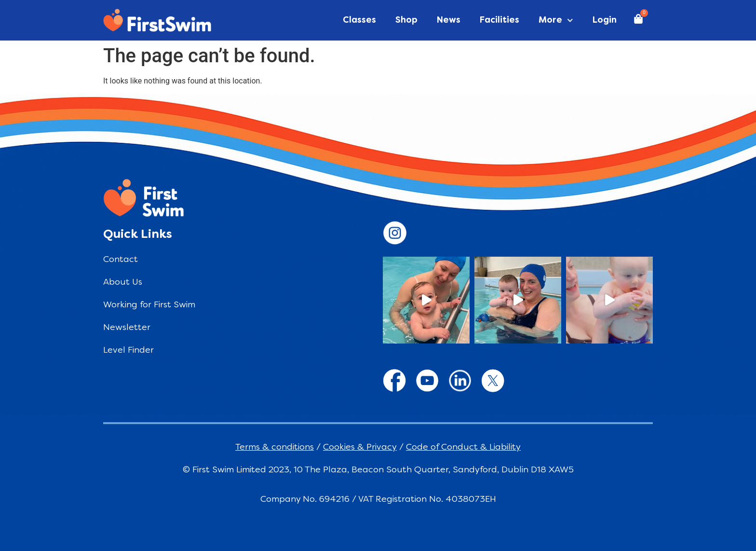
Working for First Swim (149, 305)
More (556, 21)
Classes (359, 21)
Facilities (499, 21)
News (449, 21)
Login (605, 21)
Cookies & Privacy (360, 448)
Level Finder (128, 351)
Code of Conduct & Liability (463, 448)
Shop (406, 21)
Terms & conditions (275, 448)
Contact (121, 260)
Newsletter (127, 328)
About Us (123, 282)
